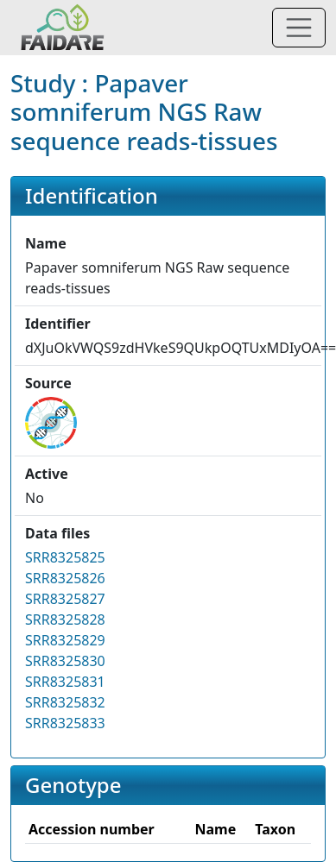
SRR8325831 (65, 682)
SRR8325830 (65, 661)
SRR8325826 (65, 578)
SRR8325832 (65, 702)
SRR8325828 (65, 620)
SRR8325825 (65, 557)
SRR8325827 (65, 599)
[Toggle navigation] (299, 28)
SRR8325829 (65, 640)
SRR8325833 (65, 723)
